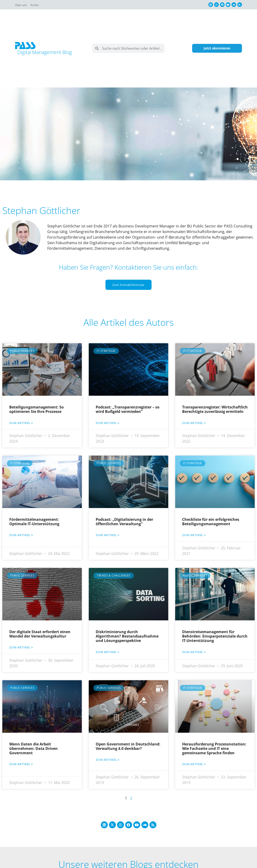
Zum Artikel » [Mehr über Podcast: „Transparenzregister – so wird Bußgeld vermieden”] (109, 423)
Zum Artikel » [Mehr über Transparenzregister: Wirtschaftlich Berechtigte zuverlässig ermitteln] (195, 423)
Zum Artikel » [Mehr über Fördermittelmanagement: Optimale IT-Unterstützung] (22, 535)
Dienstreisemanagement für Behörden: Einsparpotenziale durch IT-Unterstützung (215, 636)
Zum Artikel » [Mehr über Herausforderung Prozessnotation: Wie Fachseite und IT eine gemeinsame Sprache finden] (195, 764)
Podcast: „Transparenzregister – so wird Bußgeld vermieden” (128, 409)
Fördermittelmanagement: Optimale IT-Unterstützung (34, 522)
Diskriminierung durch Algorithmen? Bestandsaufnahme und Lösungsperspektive (127, 636)
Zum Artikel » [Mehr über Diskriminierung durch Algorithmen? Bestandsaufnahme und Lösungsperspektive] (109, 652)
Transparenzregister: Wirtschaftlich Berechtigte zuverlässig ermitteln (215, 409)
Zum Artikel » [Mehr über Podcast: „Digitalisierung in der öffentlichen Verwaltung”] (109, 535)
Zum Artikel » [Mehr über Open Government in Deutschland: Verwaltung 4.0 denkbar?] (109, 760)
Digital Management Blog (48, 52)
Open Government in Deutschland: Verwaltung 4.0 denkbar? (128, 746)
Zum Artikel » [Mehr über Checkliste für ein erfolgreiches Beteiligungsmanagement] (195, 535)
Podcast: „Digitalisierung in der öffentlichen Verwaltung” (124, 522)
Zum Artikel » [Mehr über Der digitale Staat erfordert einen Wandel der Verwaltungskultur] (22, 647)
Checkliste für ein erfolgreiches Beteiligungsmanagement (211, 522)
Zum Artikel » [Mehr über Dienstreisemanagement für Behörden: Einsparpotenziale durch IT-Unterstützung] (195, 652)
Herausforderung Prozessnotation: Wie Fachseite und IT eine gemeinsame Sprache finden (214, 748)
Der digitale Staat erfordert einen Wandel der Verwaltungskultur (40, 634)
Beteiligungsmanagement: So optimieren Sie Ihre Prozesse (36, 409)
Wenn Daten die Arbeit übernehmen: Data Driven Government (33, 748)
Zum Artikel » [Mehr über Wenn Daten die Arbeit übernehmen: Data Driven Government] (22, 764)
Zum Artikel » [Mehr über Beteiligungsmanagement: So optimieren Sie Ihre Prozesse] (22, 423)
